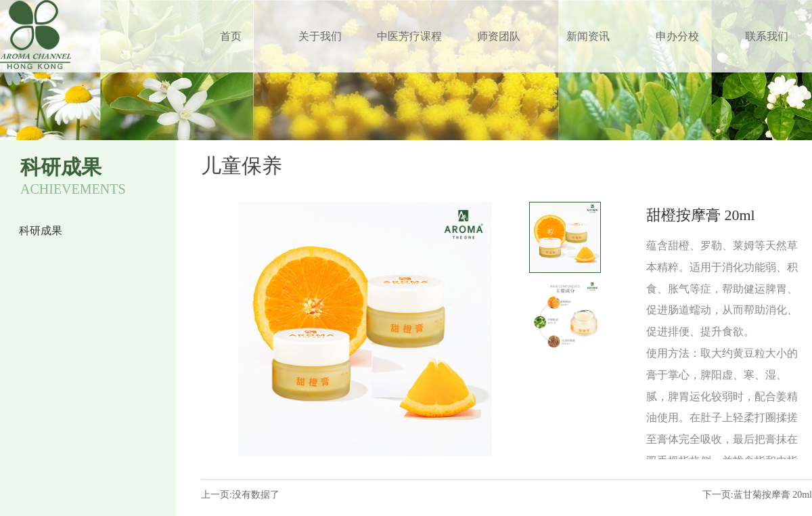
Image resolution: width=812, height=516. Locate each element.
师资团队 (499, 36)
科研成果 (41, 231)
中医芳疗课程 (409, 36)
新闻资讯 (588, 36)
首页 (231, 36)
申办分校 (677, 36)
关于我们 (320, 36)
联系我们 (767, 36)
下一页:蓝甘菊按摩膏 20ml (757, 495)
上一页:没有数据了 (240, 495)
